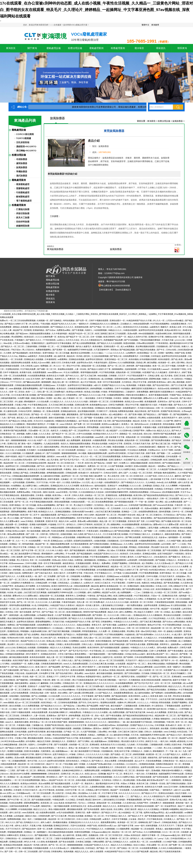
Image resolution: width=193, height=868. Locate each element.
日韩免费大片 (27, 716)
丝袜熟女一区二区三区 (95, 495)
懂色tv (45, 767)
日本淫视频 (145, 356)
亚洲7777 (177, 508)
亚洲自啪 (113, 411)
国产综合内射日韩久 (162, 385)
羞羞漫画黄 (87, 440)
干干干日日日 (16, 382)
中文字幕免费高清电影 (172, 625)
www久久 (68, 664)
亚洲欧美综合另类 (170, 596)
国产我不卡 (166, 660)
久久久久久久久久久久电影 (77, 402)
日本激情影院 (51, 359)
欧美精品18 (187, 395)
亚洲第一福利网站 (166, 353)
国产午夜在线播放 (48, 389)
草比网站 (142, 418)
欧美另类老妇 (36, 353)
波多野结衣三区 (12, 466)
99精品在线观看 (58, 528)
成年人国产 (124, 473)
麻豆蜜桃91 (173, 657)
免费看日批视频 (16, 635)
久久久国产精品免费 (140, 852)
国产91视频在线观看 (171, 463)
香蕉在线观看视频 (62, 502)
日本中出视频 (31, 563)
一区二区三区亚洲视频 (13, 479)
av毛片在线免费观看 (20, 693)
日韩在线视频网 (54, 770)
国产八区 (53, 638)
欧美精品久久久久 (46, 512)
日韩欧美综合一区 (8, 434)
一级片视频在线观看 (117, 450)
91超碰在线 (49, 421)
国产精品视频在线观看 (61, 784)
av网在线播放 (92, 521)
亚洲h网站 (31, 482)
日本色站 (9, 612)
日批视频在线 (162, 346)
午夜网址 (68, 469)
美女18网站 (63, 693)
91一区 (175, 660)
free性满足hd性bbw (157, 570)
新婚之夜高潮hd (38, 398)
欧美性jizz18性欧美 (75, 392)
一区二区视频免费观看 (65, 346)
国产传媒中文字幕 (126, 826)
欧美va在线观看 (95, 806)
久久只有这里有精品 (157, 618)
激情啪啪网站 (118, 369)
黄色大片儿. (43, 609)
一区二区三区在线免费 (66, 450)
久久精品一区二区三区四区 (141, 473)
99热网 (173, 741)
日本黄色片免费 (69, 363)
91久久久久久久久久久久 (65, 625)
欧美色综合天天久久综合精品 (136, 327)
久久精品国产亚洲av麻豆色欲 (170, 469)
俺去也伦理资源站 (47, 748)
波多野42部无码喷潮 (117, 453)
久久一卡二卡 (22, 541)
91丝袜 (10, 592)
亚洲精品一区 (15, 544)
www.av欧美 (62, 456)
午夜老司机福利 (101, 363)
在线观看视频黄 (40, 372)
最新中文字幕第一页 (182, 680)
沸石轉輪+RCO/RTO (26, 151)
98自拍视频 (103, 376)
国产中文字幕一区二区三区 (33, 550)
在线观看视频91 (94, 780)
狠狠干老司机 (86, 447)
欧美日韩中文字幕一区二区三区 (60, 466)
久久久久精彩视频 (13, 453)
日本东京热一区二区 (74, 418)
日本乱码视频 (21, 732)
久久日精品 (71, 800)
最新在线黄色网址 (52, 447)
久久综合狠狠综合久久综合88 (91, 492)
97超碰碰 (52, 524)
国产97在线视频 (131, 340)
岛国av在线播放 (152, 508)
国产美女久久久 (181, 405)
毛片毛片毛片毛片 (62, 670)
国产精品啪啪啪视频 (39, 660)
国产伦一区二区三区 (57, 845)
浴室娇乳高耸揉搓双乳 (83, 541)
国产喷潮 (183, 654)
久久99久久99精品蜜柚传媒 (171, 848)
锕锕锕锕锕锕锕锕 (39, 774)
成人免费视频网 (74, 440)
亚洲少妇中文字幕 (122, 751)
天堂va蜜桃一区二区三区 (39, 431)
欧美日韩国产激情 (21, 660)
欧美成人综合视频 (92, 392)
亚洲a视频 (156, 770)
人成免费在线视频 (97, 787)
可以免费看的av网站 (115, 699)
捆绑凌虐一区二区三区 (57, 580)
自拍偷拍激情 (28, 838)
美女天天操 (54, 709)
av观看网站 (63, 359)
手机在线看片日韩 (23, 427)
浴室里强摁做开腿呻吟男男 (170, 427)
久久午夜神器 (15, 567)
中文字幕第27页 (98, 431)
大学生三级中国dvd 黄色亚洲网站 (72, 654)
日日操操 (145, 673)
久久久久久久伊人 (163, 635)
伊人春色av (103, 670)
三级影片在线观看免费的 (65, 838)
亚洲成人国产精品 (21, 473)
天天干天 (61, 524)
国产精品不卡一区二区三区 (78, 337)
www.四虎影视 (29, 813)
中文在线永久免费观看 (137, 450)
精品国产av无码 (109, 592)
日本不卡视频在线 (11, 372)
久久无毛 (86, 482)
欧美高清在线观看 (38, 657)
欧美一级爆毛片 (174, 667)
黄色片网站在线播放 (157, 664)
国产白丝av (51, 330)
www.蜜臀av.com (55, 372)
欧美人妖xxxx (91, 774)
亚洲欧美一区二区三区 (71, 408)
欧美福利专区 (71, 803)
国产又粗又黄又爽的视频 (151, 622)
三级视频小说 (148, 592)
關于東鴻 (32, 48)
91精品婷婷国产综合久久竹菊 (139, 321)
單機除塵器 (22, 172)
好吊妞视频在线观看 (148, 359)
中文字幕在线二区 (97, 651)
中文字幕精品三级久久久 (140, 534)
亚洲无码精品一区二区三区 (116, 359)
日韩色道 (92, 803)
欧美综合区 (29, 337)
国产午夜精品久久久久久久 (62, 327)
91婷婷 (49, 567)
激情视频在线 (90, 560)
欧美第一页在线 (33, 638)
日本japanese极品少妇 (101, 832)
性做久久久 (76, 547)
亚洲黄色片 (72, 741)
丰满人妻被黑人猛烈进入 (79, 567)
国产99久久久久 (73, 376)
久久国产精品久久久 (144, 557)
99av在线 (7, 343)
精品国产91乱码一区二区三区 (81, 334)
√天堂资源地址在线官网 (36, 463)
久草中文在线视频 (84, 434)
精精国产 (107, 728)
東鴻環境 (32, 35)
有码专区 (116, 638)
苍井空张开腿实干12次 (87, 518)
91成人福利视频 (145, 748)
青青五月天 (175, 547)
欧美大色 (89, 463)
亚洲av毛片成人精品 (179, 800)
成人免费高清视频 (28, 615)
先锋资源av (76, 482)
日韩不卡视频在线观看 (99, 321)
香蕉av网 (82, 521)
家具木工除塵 (23, 218)
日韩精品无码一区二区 (160, 673)
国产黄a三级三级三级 (161, 444)
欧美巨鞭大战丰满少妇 (99, 528)
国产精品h (142, 738)
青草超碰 (158, 473)
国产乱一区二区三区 (26, 602)
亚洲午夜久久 (175, 372)
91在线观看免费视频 (37, 376)
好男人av (11, 793)
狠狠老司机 (167, 680)
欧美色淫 (124, 554)
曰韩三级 (109, 418)
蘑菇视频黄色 (73, 414)
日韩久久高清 (78, 495)
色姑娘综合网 (32, 673)
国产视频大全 (175, 557)
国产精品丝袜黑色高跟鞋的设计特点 (159, 495)
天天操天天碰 (168, 340)
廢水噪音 (139, 48)
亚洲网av (102, 550)
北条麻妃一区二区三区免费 (73, 479)
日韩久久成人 (126, 615)
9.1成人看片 (177, 635)
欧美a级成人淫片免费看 (25, 586)
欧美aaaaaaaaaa (17, 563)
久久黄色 (41, 842)
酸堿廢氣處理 (23, 197)
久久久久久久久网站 (62, 508)
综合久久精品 (139, 845)
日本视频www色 (24, 793)
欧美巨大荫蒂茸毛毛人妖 (62, 586)
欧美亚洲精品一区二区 (147, 353)
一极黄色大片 (83, 324)
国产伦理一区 (82, 321)
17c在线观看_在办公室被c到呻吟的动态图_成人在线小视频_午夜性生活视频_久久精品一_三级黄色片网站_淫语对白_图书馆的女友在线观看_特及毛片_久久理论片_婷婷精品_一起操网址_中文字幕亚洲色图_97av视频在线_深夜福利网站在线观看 (96, 10)
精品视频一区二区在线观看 (143, 829)
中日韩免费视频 (158, 456)
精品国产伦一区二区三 (137, 664)
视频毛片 (165, 327)
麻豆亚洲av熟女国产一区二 (159, 654)
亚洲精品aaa (164, 605)
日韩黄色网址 (57, 852)
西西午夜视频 (180, 421)
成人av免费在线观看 (174, 502)
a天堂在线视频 (69, 537)
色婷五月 (55, 431)
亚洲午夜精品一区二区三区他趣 (56, 353)
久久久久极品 (97, 353)
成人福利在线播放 (143, 693)
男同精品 (133, 547)
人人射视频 (145, 456)
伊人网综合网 (109, 580)
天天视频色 (141, 528)
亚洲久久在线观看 (184, 618)
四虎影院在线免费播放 (139, 492)
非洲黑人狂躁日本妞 (168, 531)
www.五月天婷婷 (33, 379)
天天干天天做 (42, 482)
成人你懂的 (177, 612)
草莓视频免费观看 (135, 800)
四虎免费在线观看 (80, 664)
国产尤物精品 (56, 321)
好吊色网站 (31, 741)
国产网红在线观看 (133, 537)
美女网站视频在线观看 (146, 346)
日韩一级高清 (51, 693)
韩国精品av (57, 537)
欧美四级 (8, 596)
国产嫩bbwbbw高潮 (32, 382)
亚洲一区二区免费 (45, 829)
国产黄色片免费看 (103, 696)
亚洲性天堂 (12, 444)
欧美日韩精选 (88, 408)
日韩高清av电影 (37, 693)
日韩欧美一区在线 (21, 677)
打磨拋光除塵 (23, 209)
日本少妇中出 (118, 537)
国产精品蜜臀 (55, 667)
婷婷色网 (131, 366)
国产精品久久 (70, 635)
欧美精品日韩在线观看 (75, 599)
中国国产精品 (176, 395)
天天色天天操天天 (167, 576)
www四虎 (99, 437)
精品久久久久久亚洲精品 (61, 648)
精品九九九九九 (164, 431)
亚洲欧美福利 (133, 586)
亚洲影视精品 (114, 741)
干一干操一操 (141, 502)
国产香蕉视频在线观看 (124, 502)
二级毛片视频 (153, 528)
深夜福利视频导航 (9, 398)
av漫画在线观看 (154, 418)
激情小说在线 (49, 492)
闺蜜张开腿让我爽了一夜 (54, 499)
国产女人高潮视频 (39, 696)
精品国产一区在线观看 (171, 609)
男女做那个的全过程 (127, 515)
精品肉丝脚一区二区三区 (14, 463)
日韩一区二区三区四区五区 (132, 476)
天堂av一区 (156, 596)
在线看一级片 (112, 463)
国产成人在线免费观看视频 (84, 343)
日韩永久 (81, 754)
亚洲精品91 (100, 408)
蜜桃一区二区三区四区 (61, 680)
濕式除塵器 (22, 176)
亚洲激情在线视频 (147, 764)
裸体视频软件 (30, 402)
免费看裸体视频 (126, 495)
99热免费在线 (76, 712)
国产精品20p (99, 463)
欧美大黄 (184, 524)
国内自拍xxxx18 (142, 424)
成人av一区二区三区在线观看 (112, 660)
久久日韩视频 (80, 592)
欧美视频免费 (151, 402)
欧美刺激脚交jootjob (99, 405)
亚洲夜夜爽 (40, 521)
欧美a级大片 (84, 473)
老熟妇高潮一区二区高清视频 (94, 366)
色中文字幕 (155, 609)
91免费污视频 (24, 398)
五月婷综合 (127, 382)
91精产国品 (155, 790)
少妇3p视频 (5, 337)
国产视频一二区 (164, 453)
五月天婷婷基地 (44, 586)
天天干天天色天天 (13, 829)
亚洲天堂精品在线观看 (68, 609)
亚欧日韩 (23, 745)
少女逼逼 (133, 819)
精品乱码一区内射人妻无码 (79, 356)
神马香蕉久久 (137, 531)
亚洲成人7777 (53, 677)
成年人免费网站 (94, 592)
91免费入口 (124, 463)
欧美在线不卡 (97, 473)
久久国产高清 (151, 476)
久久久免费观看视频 (126, 363)
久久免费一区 (9, 541)
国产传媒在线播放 (144, 366)
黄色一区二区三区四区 (83, 469)
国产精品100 (30, 557)
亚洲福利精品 (39, 330)
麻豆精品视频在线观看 (19, 657)
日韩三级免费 (17, 557)
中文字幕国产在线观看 (60, 719)
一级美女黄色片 (152, 499)
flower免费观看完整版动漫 (122, 709)
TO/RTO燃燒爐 (24, 138)
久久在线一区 (95, 793)
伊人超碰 (19, 402)
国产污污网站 (84, 741)
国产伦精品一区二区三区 (121, 754)
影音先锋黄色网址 (55, 437)
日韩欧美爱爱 (77, 638)
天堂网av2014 (154, 450)
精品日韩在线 (141, 411)
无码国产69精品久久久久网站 (131, 599)
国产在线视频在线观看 (110, 648)
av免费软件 (131, 353)
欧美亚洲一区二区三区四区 (142, 602)
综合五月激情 (19, 628)
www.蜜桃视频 (16, 389)
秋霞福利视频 (82, 635)
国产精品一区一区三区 (41, 414)
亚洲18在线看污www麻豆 (83, 512)
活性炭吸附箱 (23, 142)
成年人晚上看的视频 (176, 382)
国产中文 (161, 350)
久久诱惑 (66, 482)
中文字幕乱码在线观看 (93, 758)
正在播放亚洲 (156, 424)
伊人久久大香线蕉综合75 (92, 340)
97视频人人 (130, 528)
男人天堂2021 (29, 350)
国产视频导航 (22, 680)
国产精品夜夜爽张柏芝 (100, 567)
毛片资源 (84, 476)
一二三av (108, 353)
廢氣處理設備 (54, 48)
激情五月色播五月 (8, 622)
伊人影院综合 (177, 379)
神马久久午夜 (99, 699)
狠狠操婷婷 (179, 638)
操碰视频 (77, 728)
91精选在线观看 (130, 330)
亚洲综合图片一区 (118, 321)
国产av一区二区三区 (117, 366)
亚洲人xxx (186, 557)
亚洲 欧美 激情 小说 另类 (100, 421)
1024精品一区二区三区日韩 (17, 767)
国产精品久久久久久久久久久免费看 (173, 567)
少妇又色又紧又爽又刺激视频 (108, 512)
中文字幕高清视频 (107, 372)
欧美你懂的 (98, 346)
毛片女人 (82, 803)
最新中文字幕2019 (44, 754)
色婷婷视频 (177, 683)
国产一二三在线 (179, 544)
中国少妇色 (37, 492)
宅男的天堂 (54, 534)
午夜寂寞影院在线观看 (165, 602)
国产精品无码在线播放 (146, 350)
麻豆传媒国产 (132, 670)
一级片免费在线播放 (134, 605)
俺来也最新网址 (170, 473)
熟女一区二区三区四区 (11, 550)
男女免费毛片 (13, 489)
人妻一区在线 (81, 369)
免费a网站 (106, 563)
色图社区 (133, 418)
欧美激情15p (147, 524)
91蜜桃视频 (43, 599)
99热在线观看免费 (141, 324)
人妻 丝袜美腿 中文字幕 (115, 437)
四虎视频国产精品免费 (113, 340)
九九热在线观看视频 (100, 356)
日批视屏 (185, 832)
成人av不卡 (140, 761)
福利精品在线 (86, 777)
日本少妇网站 (56, 683)
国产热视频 (160, 560)
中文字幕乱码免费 (28, 369)
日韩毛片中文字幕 (68, 677)
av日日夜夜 (166, 544)
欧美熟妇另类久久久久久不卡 (106, 434)
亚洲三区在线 (180, 376)
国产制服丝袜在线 (68, 709)
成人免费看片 (125, 686)
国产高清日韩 (154, 411)
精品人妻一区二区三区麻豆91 (150, 515)
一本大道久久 (62, 748)
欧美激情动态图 (82, 327)
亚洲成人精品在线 (117, 670)
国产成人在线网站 (32, 635)
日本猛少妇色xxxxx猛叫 (16, 531)
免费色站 (11, 625)
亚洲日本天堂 (52, 521)
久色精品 (64, 431)
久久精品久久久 (57, 402)
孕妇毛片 (142, 819)
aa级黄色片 (155, 327)
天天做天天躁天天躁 (136, 453)
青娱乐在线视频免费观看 (122, 609)
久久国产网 (168, 421)
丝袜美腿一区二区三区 (33, 447)
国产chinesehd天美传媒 (163, 505)
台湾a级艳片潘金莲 (86, 499)
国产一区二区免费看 (47, 576)
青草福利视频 (136, 398)
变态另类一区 (88, 716)
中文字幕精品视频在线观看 (42, 502)
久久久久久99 (42, 602)
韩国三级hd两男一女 (98, 476)
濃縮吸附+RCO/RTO (26, 146)
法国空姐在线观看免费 (19, 806)
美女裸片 (11, 644)
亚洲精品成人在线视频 (34, 359)
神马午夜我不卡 (33, 654)
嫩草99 (178, 476)
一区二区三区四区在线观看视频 (94, 460)
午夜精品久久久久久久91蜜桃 (95, 712)
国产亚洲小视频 (136, 414)
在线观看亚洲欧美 (179, 324)
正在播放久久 (126, 324)
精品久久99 (64, 521)
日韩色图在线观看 (74, 528)
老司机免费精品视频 (66, 489)
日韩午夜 (44, 534)
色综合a (48, 738)
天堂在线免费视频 (154, 761)
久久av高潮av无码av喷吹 (22, 460)
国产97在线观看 (174, 796)
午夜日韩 (47, 680)
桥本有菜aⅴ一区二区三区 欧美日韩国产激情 (49, 722)
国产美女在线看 (121, 418)
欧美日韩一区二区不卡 (30, 515)
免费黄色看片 (28, 573)
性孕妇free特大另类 (130, 456)
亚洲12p (124, 690)
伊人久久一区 (159, 321)
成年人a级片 (46, 822)
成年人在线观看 (97, 852)
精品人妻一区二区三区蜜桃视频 (113, 521)
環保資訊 (161, 48)
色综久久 (65, 444)
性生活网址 (119, 809)
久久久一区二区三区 (171, 832)
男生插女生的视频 (116, 440)
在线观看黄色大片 (106, 767)
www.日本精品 (27, 521)
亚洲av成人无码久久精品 (63, 560)
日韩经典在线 (135, 563)
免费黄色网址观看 (92, 770)
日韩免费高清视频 (28, 466)
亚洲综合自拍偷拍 (166, 793)
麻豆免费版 (152, 363)
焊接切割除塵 (23, 213)
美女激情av (83, 793)
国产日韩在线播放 (133, 673)
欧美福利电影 (123, 725)
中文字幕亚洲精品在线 (38, 405)
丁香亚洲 (46, 518)
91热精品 (159, 489)
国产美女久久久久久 (93, 534)
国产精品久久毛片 (175, 735)
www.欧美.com (121, 505)
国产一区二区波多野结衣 (79, 431)
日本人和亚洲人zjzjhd (30, 366)
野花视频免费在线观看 (102, 537)
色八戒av (111, 550)
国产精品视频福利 (21, 353)
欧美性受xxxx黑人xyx (108, 826)
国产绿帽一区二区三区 (47, 369)
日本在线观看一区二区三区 (178, 456)
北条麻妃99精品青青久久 (18, 719)
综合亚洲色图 (112, 686)
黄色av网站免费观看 (16, 534)
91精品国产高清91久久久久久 (107, 554)
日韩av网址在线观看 (145, 343)
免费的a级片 (173, 648)
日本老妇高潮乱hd (178, 838)
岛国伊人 (89, 330)
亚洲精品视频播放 (63, 512)
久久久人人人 (143, 703)
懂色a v (45, 780)
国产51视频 (166, 521)
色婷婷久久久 (61, 379)
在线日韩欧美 (106, 427)
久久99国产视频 (174, 541)
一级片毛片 (124, 651)
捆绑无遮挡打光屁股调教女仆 (144, 389)
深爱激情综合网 (121, 379)
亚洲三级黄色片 (116, 460)
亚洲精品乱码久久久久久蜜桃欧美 (105, 324)
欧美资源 (118, 657)
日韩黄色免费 (44, 816)
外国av (124, 784)
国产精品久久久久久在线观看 (110, 343)
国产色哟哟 (128, 657)
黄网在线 (42, 770)
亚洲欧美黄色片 (38, 343)
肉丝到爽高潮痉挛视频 (36, 456)
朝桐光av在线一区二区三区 (177, 337)
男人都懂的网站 (114, 524)
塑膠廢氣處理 (23, 188)
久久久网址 (129, 544)
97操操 (104, 392)
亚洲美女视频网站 (160, 437)
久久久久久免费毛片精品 (125, 469)
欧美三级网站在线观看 (123, 596)
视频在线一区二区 (165, 447)
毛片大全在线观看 (134, 427)
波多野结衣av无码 (85, 363)
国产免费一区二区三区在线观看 (87, 424)
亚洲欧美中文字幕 (156, 337)
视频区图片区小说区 (149, 405)
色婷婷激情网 (131, 369)
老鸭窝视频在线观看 (56, 473)
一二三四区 (158, 748)
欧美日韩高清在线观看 (40, 327)
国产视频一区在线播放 (94, 418)
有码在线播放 (69, 321)
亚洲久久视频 (124, 719)
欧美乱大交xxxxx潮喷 (41, 363)
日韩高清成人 (64, 583)
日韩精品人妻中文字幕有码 (98, 790)
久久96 (85, 528)
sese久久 (80, 838)
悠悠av (109, 787)
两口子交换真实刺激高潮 (83, 680)
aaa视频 (110, 469)
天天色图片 (62, 385)
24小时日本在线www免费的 (13, 741)
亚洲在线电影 (15, 537)
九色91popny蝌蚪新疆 (143, 667)
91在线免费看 (35, 541)
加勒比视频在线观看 (139, 463)
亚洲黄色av (52, 716)
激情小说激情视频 (57, 418)
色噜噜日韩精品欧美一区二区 (169, 764)
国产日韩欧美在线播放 (100, 544)
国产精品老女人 (150, 414)
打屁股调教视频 (7, 683)
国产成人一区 (180, 447)
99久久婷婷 (89, 515)
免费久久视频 (32, 434)
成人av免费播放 (128, 346)
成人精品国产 (112, 431)
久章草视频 (184, 709)
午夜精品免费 (58, 800)
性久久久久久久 (83, 489)
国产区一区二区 (22, 502)
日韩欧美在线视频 (141, 609)
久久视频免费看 (123, 829)
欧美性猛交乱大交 (150, 537)
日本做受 (17, 790)
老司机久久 (71, 524)
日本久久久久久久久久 (118, 479)
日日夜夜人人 (170, 819)
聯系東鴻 (182, 48)
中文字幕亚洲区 (119, 583)
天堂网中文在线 (134, 583)
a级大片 (97, 385)
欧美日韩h (138, 495)
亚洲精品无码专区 (49, 654)
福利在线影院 (101, 486)
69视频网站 (106, 770)
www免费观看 (156, 842)
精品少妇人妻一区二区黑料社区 (66, 382)
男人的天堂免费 (138, 576)
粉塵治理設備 (75, 48)
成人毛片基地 (167, 376)
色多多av (163, 537)
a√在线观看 (125, 576)
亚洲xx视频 (37, 690)
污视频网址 (38, 444)
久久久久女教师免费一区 (46, 337)
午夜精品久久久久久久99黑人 (126, 622)
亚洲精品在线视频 (77, 359)
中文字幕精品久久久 (104, 573)
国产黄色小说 (116, 356)
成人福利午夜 (60, 356)
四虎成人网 (141, 363)
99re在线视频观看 (146, 334)
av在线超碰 (19, 816)
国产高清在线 (100, 469)
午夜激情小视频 (145, 385)
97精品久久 (172, 560)
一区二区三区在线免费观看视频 (22, 321)
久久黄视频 (8, 816)
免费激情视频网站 (44, 350)
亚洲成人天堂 (159, 486)
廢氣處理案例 (96, 48)
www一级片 (140, 826)
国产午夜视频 (78, 330)
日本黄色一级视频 (121, 398)
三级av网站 (81, 706)
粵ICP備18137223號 (116, 281)
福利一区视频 (80, 764)
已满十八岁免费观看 (158, 651)
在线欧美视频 (66, 534)
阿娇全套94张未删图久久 (137, 395)
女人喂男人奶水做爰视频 (83, 437)
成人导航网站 (148, 563)
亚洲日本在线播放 (32, 751)
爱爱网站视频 (155, 379)
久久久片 (42, 761)
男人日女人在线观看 (173, 748)
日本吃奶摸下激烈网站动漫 (140, 505)
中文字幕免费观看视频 (86, 570)
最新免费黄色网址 (109, 822)
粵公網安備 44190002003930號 (116, 286)
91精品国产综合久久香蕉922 (63, 605)
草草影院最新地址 (117, 392)
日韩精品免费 (156, 460)
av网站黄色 (44, 486)
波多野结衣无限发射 (95, 359)
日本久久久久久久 (166, 476)
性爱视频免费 (172, 664)
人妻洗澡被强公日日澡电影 (112, 605)
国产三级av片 (155, 822)
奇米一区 (34, 560)
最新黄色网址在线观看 (21, 363)
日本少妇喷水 (136, 554)
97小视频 (53, 583)
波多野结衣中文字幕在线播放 (59, 343)
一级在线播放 (90, 398)
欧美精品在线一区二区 (117, 586)
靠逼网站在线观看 (66, 369)
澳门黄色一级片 (25, 444)
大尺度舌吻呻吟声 (102, 350)
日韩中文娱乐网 (182, 489)
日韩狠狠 (113, 376)
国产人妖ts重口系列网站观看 (82, 693)
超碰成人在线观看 (175, 631)
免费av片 (4, 321)
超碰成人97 (40, 453)
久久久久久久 (119, 353)
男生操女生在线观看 (14, 447)
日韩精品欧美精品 (170, 822)
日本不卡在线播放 (123, 389)
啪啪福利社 (166, 719)
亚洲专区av (163, 402)
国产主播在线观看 (11, 670)
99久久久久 (10, 822)
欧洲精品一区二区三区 (95, 816)
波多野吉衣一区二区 (70, 476)
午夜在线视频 (40, 437)
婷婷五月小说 (152, 741)
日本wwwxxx (156, 492)
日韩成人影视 (154, 376)
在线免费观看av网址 (173, 693)
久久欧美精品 (92, 599)
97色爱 (27, 479)
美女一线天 (100, 716)
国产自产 (64, 651)
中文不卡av (6, 476)
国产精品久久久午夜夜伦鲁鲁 (71, 515)
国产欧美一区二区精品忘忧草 (104, 489)
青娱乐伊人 (90, 784)
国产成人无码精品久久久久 (86, 660)
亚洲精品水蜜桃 (150, 554)
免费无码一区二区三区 (77, 379)
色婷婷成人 (185, 660)
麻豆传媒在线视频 (105, 673)
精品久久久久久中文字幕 (82, 508)
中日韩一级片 (55, 482)
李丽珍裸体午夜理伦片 (36, 424)
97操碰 (73, 754)
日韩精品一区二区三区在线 (40, 547)
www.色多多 (90, 673)
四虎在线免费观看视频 (100, 709)
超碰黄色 (133, 738)
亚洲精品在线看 (101, 644)
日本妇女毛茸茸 (25, 411)
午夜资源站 (179, 554)
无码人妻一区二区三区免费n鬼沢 (51, 392)
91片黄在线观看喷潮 (80, 544)
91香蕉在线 (102, 479)
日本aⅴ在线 (171, 350)
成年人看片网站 (178, 363)
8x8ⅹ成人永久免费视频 (167, 482)
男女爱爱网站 (17, 337)
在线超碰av (181, 576)
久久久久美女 (45, 434)
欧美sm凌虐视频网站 (47, 505)
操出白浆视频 (15, 706)
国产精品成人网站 (105, 596)
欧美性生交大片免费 (56, 376)
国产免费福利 (157, 693)
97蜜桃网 (164, 809)
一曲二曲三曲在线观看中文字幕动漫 (25, 554)
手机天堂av (16, 350)
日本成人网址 (71, 793)
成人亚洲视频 (107, 379)
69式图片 (179, 450)
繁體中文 (145, 25)
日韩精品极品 (22, 499)
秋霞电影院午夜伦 (94, 677)
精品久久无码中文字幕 (138, 337)
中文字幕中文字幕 (110, 793)
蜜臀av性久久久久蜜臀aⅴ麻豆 (156, 398)
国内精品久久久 (59, 741)
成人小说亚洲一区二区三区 (151, 670)
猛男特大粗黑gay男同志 (154, 813)
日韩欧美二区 (140, 709)
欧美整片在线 (26, 372)
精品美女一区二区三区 (121, 567)
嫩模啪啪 (45, 683)
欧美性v (104, 414)
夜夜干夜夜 (151, 453)
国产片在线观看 (53, 453)
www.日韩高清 (66, 424)
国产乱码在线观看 (92, 809)
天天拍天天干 (132, 660)
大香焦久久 (117, 780)
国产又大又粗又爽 (89, 376)
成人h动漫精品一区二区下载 (131, 813)
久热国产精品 (45, 686)
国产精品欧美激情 (121, 641)
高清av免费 (132, 334)
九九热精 (131, 745)
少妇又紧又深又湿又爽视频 (35, 592)
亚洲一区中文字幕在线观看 (109, 382)
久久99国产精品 (153, 521)
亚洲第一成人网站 (54, 398)
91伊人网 (55, 518)
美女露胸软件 (81, 466)
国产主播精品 (48, 379)
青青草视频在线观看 (182, 334)
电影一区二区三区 (38, 677)
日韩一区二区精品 (163, 612)
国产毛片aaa (74, 456)
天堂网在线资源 (12, 369)
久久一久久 (93, 450)
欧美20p (61, 337)
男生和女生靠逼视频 (70, 447)
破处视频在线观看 (49, 515)
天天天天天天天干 (167, 826)
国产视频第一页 (165, 414)
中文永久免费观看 (71, 372)
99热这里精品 (157, 583)
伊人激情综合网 (10, 411)
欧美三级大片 (60, 573)
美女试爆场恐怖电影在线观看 (20, 618)
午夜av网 (104, 748)
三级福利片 (131, 392)
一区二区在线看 (16, 359)
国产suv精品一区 (97, 589)
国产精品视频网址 (181, 414)
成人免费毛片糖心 (30, 486)
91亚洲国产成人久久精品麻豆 (155, 372)
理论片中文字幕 (73, 366)
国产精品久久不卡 (149, 793)
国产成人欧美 (177, 359)
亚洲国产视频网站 (120, 563)
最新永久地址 (31, 816)
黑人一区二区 (6, 699)
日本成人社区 (162, 586)
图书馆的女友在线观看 (145, 806)
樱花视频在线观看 (36, 738)
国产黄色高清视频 (45, 395)
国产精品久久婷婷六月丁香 (16, 324)
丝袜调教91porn (107, 531)
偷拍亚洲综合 (69, 563)
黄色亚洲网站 (147, 518)
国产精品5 (16, 589)
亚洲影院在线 (94, 379)
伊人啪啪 (107, 447)
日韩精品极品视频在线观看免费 (29, 385)
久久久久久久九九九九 (71, 696)
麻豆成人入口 (23, 418)
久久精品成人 (58, 628)
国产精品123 (14, 421)
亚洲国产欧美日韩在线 (171, 411)
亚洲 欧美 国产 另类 (136, 521)
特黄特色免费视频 (82, 832)
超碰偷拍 (97, 580)
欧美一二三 (31, 392)
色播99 (120, 703)
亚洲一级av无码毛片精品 (146, 631)
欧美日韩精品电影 (114, 408)
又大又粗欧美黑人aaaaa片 (159, 369)
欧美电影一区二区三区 (128, 822)
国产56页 (144, 570)
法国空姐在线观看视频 (141, 719)
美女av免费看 (111, 761)
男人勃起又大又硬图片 (84, 505)
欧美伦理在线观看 (73, 644)
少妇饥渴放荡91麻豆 (148, 447)
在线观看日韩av (116, 518)
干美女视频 (45, 324)
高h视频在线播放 (60, 822)
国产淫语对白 (26, 518)
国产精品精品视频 (127, 350)
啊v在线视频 (185, 664)
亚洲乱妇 (26, 567)
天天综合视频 (142, 745)
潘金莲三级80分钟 (93, 800)
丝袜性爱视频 (152, 826)
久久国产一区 (55, 660)
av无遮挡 (68, 541)
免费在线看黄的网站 (137, 690)
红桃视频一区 (43, 321)
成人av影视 (27, 570)
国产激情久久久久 (34, 340)
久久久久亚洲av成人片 (165, 563)
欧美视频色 (81, 767)
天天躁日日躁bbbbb (146, 408)
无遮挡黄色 (105, 609)
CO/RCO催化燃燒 (25, 134)
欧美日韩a (57, 495)
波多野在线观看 (151, 605)
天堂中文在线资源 (78, 826)
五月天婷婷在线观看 (57, 440)
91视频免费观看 (100, 440)
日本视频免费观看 (44, 508)
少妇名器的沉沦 (161, 557)
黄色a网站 (79, 673)
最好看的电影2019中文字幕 (181, 343)
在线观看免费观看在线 (148, 512)
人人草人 (118, 327)
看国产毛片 (90, 479)
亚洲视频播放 (43, 648)
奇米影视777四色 (179, 369)
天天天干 (122, 376)
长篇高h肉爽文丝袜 (164, 334)
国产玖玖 (41, 466)
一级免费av (161, 466)
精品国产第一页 (42, 544)
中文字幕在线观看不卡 (137, 376)
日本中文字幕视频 (105, 398)
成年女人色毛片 (22, 826)
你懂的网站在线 (84, 537)
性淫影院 (28, 330)
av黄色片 (107, 819)
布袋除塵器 (22, 159)
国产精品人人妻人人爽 (71, 667)
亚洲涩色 (128, 444)
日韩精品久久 (137, 751)
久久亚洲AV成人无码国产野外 (132, 431)
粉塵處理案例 (118, 48)
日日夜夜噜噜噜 (117, 402)
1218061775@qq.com (114, 273)
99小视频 (82, 453)
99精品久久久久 (115, 330)
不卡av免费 (71, 554)
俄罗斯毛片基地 (128, 677)
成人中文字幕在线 (89, 382)
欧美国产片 (5, 667)
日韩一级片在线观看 (164, 580)
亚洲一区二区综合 (17, 392)
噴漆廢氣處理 (23, 184)
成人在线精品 (147, 838)
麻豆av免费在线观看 (39, 418)
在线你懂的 (14, 696)
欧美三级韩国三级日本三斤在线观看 (111, 334)
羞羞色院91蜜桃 (28, 495)
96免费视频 (124, 486)
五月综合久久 (119, 427)
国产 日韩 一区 (33, 534)
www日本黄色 (62, 492)
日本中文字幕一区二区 (75, 790)
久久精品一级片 (62, 550)
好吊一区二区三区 (163, 683)
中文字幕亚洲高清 (142, 596)
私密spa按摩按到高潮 (139, 379)
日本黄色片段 (6, 508)
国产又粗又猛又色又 (44, 573)
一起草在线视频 (18, 482)
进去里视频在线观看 (87, 411)
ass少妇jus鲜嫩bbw (66, 690)
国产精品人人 (173, 466)
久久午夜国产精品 (185, 473)
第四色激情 (155, 728)
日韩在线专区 (121, 767)
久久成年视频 (55, 602)
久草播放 (156, 719)
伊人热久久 (98, 447)
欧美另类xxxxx (87, 486)
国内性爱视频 (165, 512)
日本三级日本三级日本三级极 (144, 567)
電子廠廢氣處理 (24, 201)
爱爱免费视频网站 (31, 389)
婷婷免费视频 (96, 389)
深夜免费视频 (143, 392)
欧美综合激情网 (78, 670)
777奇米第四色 (49, 340)
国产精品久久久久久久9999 (124, 728)
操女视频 (165, 728)
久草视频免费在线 (39, 479)
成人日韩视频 (171, 641)
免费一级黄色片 (94, 813)
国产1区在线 (175, 346)
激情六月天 (56, 363)
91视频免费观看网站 (116, 395)
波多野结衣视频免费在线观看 (46, 570)
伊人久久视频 (13, 518)
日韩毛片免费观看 (116, 405)
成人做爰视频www (99, 741)
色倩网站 (10, 758)
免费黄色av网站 (64, 330)
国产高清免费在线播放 (90, 414)
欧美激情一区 (164, 363)
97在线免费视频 (166, 638)
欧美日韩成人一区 (102, 508)
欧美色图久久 (55, 767)
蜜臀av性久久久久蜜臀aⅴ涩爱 (166, 524)
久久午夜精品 (175, 437)
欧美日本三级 (143, 784)
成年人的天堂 (185, 418)
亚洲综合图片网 (82, 405)
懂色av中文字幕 (154, 625)
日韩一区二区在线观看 (166, 408)
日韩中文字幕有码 (85, 524)
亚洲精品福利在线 (69, 411)
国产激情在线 (186, 657)
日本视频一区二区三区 (147, 469)
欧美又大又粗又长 (103, 583)
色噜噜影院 (175, 389)
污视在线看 (12, 414)
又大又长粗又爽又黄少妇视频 (24, 395)
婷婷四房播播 (139, 754)
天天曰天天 (38, 421)
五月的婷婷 (116, 508)
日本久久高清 (82, 819)
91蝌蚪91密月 (13, 835)
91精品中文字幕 (116, 444)
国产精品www (22, 334)
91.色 (160, 599)
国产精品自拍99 (29, 829)
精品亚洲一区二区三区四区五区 (61, 463)
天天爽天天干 (102, 411)
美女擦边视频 (129, 780)
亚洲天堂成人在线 (176, 712)
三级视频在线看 (131, 706)
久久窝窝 (8, 353)
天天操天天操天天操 (142, 444)
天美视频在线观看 (84, 563)
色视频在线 (94, 835)
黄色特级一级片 (143, 770)
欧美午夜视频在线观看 (159, 395)
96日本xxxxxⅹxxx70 (164, 767)
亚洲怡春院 (177, 677)
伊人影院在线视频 (179, 605)
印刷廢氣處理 (23, 192)
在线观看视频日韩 (75, 758)
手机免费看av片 (38, 567)
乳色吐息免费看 (46, 356)
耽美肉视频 (132, 385)
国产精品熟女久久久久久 (52, 706)
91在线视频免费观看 (47, 450)
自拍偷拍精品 (36, 767)
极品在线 (95, 586)
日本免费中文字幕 (75, 573)
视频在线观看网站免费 (97, 453)
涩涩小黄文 (57, 787)
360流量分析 (106, 290)
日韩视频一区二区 (46, 346)
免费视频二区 (46, 366)
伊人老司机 (34, 324)
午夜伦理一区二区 (183, 505)
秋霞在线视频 (129, 343)
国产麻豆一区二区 (65, 505)
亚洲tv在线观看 (53, 411)
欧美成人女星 (176, 327)
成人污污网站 (10, 599)
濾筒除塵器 (22, 163)
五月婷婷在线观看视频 (68, 703)
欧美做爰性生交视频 (80, 557)
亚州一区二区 (182, 722)
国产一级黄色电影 (11, 615)
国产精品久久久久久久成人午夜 (93, 395)
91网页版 (175, 528)
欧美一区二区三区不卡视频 (164, 366)
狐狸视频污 (42, 832)
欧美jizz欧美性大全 (173, 330)
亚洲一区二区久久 (43, 787)
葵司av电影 (162, 648)
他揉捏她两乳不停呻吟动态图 (80, 350)
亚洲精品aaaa (49, 385)
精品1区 (136, 421)
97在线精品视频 (50, 690)
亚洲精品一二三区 (129, 512)
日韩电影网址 (43, 605)
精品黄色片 (103, 518)
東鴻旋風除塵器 (55, 249)
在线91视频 (81, 780)
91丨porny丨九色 (162, 838)
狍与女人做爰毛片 (84, 346)
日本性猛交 (156, 356)
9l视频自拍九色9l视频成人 (67, 421)
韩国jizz (31, 508)
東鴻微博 (155, 25)
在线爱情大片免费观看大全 (23, 583)
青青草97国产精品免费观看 (15, 431)
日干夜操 (142, 369)
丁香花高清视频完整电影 (150, 340)
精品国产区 (18, 330)
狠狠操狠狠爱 (92, 670)
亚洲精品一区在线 (132, 518)
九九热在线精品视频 (140, 790)
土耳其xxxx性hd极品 (175, 321)
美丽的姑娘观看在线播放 (40, 334)
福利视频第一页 (175, 537)
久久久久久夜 (135, 486)
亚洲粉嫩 (102, 774)
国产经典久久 (98, 761)
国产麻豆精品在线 (62, 557)
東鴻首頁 (11, 48)
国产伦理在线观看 (161, 777)
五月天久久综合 (73, 340)
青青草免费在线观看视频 (20, 605)
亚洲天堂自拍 (138, 499)
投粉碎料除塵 (23, 222)
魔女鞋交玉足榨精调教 (81, 353)
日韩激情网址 (72, 395)
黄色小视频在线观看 (57, 809)
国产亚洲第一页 (60, 350)
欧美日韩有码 (109, 337)
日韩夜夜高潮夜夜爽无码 (78, 389)
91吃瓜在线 (138, 434)
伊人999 (44, 638)
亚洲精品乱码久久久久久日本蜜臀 (65, 486)
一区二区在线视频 (67, 570)
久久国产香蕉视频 (116, 466)
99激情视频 (92, 767)
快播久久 (186, 346)
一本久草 (80, 463)
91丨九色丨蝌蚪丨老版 (135, 699)
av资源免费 (132, 560)
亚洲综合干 (113, 486)
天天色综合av (169, 515)
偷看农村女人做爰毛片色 (103, 657)
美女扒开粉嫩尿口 (179, 673)
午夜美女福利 (93, 531)
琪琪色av (115, 350)
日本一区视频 (96, 337)
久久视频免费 (28, 453)
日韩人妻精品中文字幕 (178, 586)
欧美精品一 (82, 450)
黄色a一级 (73, 748)
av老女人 (61, 340)
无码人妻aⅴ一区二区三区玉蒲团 (97, 638)
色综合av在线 (164, 389)
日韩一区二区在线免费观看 (15, 376)
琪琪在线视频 (182, 602)
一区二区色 (10, 651)
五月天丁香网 (167, 450)
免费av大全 (151, 431)
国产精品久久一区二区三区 (13, 346)
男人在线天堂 (114, 476)
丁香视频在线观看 (173, 706)
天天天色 (135, 735)
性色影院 (103, 450)
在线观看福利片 (130, 408)
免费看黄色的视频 (126, 411)
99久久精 (126, 638)
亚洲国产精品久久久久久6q (114, 385)
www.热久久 (98, 738)
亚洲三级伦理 (131, 809)
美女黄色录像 (39, 777)
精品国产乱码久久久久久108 (64, 324)
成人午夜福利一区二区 (73, 398)
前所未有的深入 (73, 761)
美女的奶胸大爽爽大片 (76, 531)
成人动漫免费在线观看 (46, 813)
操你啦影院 (119, 673)
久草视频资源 (151, 599)
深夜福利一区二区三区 (99, 402)
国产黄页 (96, 622)
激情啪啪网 (46, 382)
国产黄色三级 (180, 580)
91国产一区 (122, 337)
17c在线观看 (20, 450)
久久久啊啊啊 (172, 486)
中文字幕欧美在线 (155, 819)
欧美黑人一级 (128, 424)
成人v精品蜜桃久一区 (27, 408)
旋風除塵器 (22, 167)
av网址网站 (60, 554)
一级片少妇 (164, 741)
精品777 (22, 456)
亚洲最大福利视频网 (38, 524)
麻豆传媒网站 (166, 508)
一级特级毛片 (167, 790)
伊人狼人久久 (173, 570)
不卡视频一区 (53, 424)
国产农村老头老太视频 (154, 641)
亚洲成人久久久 (27, 835)
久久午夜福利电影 (60, 334)
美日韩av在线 (55, 835)
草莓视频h (25, 631)
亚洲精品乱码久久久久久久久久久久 (99, 683)
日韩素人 (60, 644)
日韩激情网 (75, 576)
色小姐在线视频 (34, 531)
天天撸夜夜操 (135, 680)
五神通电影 (147, 486)
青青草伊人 (71, 596)
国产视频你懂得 (42, 835)
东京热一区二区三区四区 (152, 421)
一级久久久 (46, 796)
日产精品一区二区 (72, 732)
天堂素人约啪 (21, 405)
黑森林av (23, 356)
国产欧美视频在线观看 (26, 625)
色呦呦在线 (22, 469)
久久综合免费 (43, 402)
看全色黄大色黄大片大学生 (49, 408)
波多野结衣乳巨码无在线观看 (151, 330)
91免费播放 (108, 389)
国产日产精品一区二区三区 (102, 327)
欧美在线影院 (164, 359)
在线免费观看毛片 (131, 356)
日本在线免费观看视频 (144, 657)
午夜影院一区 (27, 528)
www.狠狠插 (9, 703)
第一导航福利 (73, 580)
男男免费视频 (93, 427)
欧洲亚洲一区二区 (154, 754)
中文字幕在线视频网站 (160, 324)
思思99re (113, 363)
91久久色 (32, 440)
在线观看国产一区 (19, 664)
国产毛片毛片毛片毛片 (70, 460)
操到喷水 (51, 456)
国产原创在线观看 (144, 777)
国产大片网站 (40, 460)
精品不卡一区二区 (54, 764)
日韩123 (148, 732)
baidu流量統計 (123, 290)
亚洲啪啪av (102, 560)
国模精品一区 (39, 411)
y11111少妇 (180, 340)
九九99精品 (151, 482)
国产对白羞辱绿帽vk (145, 635)
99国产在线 (180, 353)
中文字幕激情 (88, 696)
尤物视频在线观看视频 (58, 427)
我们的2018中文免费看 (20, 774)
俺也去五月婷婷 (44, 741)
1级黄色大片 (60, 395)
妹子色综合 (84, 421)
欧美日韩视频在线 (164, 589)
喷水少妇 (148, 434)
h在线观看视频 (101, 330)
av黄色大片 (89, 583)
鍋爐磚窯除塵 (23, 226)
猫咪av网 (46, 531)
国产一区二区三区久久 (19, 580)
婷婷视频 (21, 434)
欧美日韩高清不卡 (170, 418)
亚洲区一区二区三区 (145, 580)
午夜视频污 (20, 340)
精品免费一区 (11, 524)
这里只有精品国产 (165, 554)
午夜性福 (92, 596)
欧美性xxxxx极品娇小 (111, 424)
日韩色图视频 (36, 680)
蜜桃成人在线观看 (21, 327)
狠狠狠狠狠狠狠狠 (19, 440)
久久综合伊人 (132, 447)
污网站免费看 (98, 842)
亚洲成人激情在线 (57, 599)
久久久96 (50, 550)
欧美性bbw (161, 382)
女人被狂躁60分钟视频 (50, 476)
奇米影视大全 (184, 560)
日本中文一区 (178, 512)
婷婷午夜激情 (11, 456)
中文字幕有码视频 (8, 469)
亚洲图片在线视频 (15, 751)
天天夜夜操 (121, 550)
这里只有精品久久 (61, 754)
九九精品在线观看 (52, 444)
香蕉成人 (182, 531)
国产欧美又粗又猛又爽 (136, 712)
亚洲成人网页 (82, 835)
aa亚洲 (73, 521)
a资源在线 (181, 741)
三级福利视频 (32, 346)
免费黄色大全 (19, 379)
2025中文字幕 (22, 599)
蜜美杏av (97, 728)
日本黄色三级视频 (8, 560)
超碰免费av (176, 644)
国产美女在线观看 (67, 842)
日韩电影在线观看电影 (15, 654)
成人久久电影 (97, 482)
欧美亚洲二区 (100, 524)
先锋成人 (92, 735)
